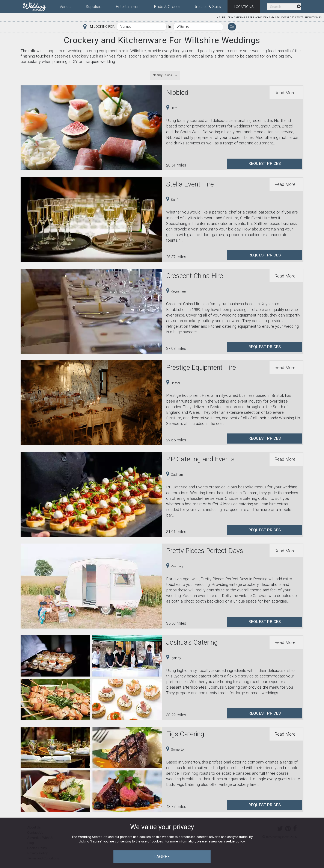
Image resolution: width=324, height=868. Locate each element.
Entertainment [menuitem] (128, 7)
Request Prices (265, 164)
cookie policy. (235, 841)
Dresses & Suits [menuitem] (207, 7)
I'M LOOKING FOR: (102, 27)
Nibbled (177, 93)
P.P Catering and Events (200, 459)
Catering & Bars (244, 17)
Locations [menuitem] (244, 7)
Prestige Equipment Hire (201, 367)
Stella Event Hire (190, 184)
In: (170, 27)
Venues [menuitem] (66, 7)
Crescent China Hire (195, 276)
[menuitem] (38, 6)
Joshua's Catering (192, 642)
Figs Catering (185, 734)
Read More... (287, 93)
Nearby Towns (162, 75)
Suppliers (225, 17)
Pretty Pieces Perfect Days (205, 551)
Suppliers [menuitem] (94, 7)
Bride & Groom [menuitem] (167, 7)
